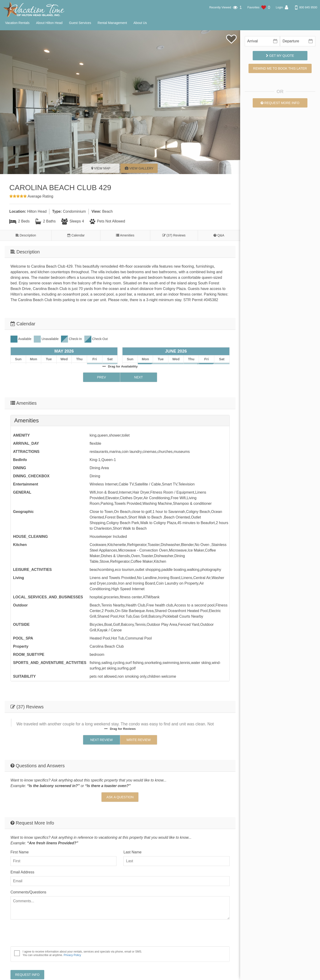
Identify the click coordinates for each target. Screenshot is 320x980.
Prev (102, 360)
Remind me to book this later (280, 68)
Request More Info (280, 103)
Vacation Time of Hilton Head (250, 974)
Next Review (102, 715)
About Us (140, 23)
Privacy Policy (72, 930)
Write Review (139, 715)
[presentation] (46, 909)
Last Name (132, 827)
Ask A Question (120, 772)
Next (138, 360)
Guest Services (80, 23)
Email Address (22, 847)
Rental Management (112, 23)
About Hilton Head (49, 23)
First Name (20, 827)
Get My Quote (280, 56)
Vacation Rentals (17, 23)
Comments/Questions (28, 867)
